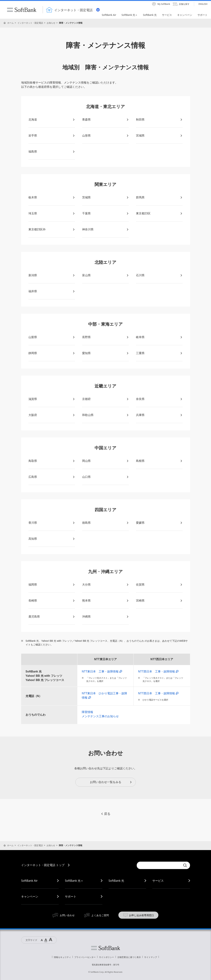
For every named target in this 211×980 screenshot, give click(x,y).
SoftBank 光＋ (74, 881)
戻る (106, 814)
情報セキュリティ (62, 957)
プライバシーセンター (85, 957)
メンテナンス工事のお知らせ (100, 716)
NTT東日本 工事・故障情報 (102, 671)
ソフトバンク (106, 948)
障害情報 (87, 712)
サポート (71, 896)
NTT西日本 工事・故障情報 (158, 671)
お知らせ (51, 23)
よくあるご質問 (100, 915)
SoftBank (22, 10)
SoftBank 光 (116, 881)
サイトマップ (151, 957)
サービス (158, 881)
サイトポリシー (106, 957)
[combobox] (159, 865)
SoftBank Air (29, 881)
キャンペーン (30, 896)
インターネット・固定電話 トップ (43, 865)
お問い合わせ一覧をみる (111, 782)
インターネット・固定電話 (30, 23)
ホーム (10, 23)
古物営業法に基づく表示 (129, 957)
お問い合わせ (67, 915)
